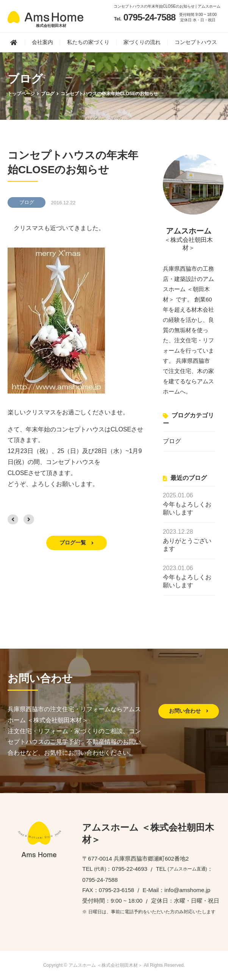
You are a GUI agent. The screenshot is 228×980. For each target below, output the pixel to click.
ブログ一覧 (77, 543)
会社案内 (42, 42)
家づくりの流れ (142, 42)
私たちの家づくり (88, 42)
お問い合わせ (189, 711)
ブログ (172, 441)
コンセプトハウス (196, 42)
